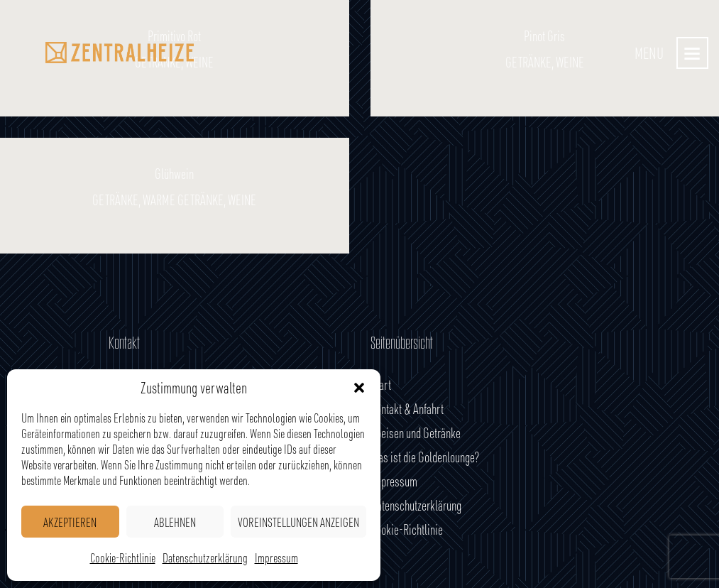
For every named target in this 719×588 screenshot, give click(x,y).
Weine (242, 200)
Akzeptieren (70, 522)
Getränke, (117, 200)
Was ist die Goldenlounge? (425, 457)
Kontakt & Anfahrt (407, 409)
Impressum (276, 557)
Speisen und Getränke (416, 433)
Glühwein (174, 174)
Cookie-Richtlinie (123, 557)
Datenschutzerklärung (205, 557)
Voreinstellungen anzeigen (298, 522)
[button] (359, 388)
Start (381, 385)
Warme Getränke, (185, 200)
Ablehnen (175, 522)
